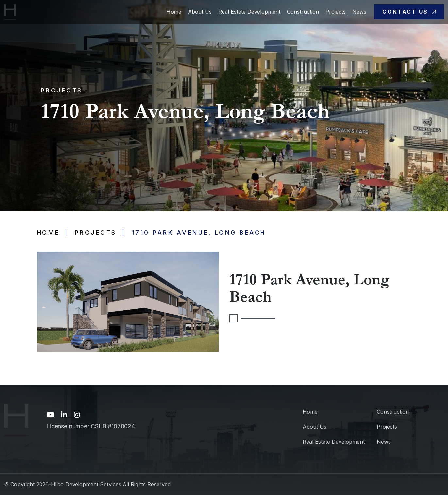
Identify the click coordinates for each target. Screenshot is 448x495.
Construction (303, 12)
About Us (200, 12)
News (359, 12)
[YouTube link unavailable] (50, 415)
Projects (336, 12)
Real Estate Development (249, 12)
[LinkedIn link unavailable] (64, 415)
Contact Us (409, 12)
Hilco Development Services (86, 484)
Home (174, 12)
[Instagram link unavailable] (77, 415)
